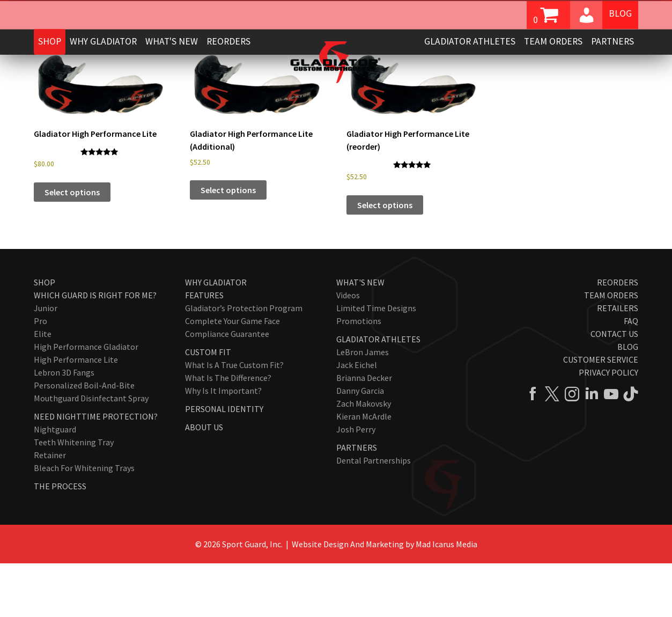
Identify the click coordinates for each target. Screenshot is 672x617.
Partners (612, 41)
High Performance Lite (76, 413)
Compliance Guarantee (227, 387)
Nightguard (55, 483)
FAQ (631, 374)
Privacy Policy (608, 426)
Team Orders (553, 41)
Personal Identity (224, 462)
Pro (40, 374)
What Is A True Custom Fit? (234, 418)
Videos (348, 349)
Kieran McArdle (364, 470)
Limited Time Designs (376, 362)
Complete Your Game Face (232, 374)
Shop (50, 41)
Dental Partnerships (374, 514)
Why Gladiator (103, 41)
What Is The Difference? (228, 431)
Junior (46, 362)
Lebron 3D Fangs (64, 426)
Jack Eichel (357, 418)
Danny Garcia (360, 444)
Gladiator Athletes (470, 41)
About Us (204, 481)
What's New (172, 41)
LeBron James (363, 406)
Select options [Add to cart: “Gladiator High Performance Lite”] (72, 246)
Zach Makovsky (364, 457)
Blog (620, 14)
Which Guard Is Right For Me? (95, 349)
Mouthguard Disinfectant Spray (91, 452)
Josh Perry (356, 483)
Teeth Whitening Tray (74, 496)
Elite (43, 387)
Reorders (228, 41)
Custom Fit (208, 406)
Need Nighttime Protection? (96, 470)
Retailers (618, 362)
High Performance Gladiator (86, 400)
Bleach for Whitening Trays (84, 521)
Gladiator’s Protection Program (244, 362)
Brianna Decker (364, 431)
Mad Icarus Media (446, 598)
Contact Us (614, 387)
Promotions (359, 374)
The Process (60, 540)
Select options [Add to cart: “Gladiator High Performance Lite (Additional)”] (228, 244)
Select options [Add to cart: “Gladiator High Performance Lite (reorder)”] (385, 259)
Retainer (50, 509)
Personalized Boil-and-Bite (84, 439)
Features (204, 349)
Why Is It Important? (223, 444)
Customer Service (601, 413)
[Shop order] (585, 93)
